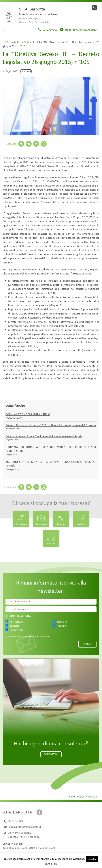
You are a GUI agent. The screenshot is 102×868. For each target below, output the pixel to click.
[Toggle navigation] (4, 32)
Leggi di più (51, 864)
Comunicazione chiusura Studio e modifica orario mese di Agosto (44, 436)
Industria (81, 524)
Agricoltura (21, 524)
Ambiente (30, 42)
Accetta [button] (92, 859)
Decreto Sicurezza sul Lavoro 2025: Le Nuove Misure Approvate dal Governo (51, 425)
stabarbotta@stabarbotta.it (81, 30)
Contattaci (51, 754)
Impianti (61, 524)
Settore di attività (18, 616)
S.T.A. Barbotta (12, 42)
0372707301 (50, 30)
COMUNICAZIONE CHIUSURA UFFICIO (28, 414)
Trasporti (51, 543)
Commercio (42, 524)
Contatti (93, 797)
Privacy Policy (76, 797)
